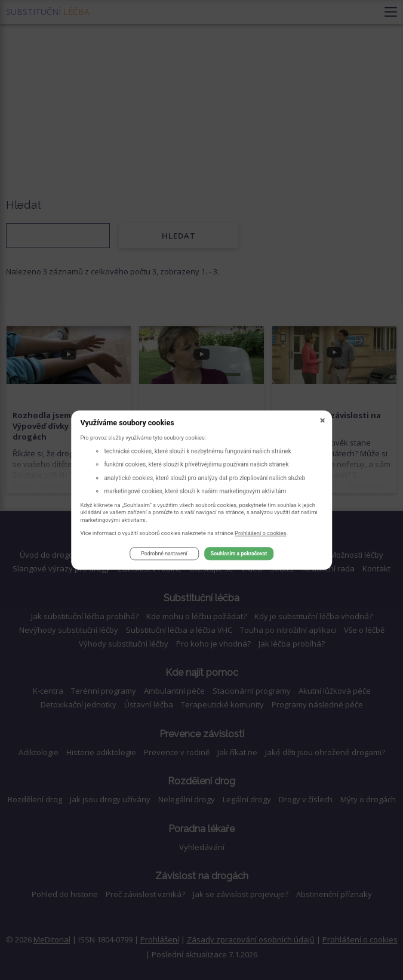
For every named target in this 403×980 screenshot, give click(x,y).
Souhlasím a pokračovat (239, 554)
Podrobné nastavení (164, 554)
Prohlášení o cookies (261, 533)
